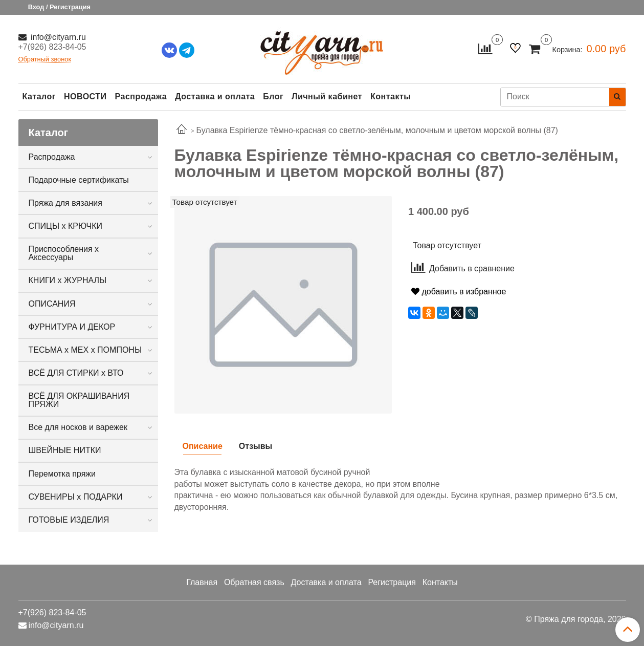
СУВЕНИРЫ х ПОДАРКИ (76, 497)
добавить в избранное (459, 292)
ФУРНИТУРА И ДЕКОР (72, 327)
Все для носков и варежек (78, 427)
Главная (202, 582)
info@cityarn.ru (57, 37)
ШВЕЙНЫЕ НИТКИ (65, 450)
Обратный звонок (45, 60)
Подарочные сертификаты (79, 180)
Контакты (391, 96)
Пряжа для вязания (65, 203)
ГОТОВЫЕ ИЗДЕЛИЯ (69, 520)
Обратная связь (254, 582)
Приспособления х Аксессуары (64, 253)
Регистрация (392, 582)
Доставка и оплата (215, 96)
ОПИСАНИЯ (52, 304)
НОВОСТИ (85, 96)
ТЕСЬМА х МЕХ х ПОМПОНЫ (85, 350)
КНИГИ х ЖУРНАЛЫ (68, 280)
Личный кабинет (327, 96)
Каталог (39, 96)
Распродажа (141, 96)
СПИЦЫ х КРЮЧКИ (66, 226)
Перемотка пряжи (62, 474)
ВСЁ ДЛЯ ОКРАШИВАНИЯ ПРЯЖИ (79, 400)
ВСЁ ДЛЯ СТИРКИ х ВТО (76, 373)
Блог (273, 96)
